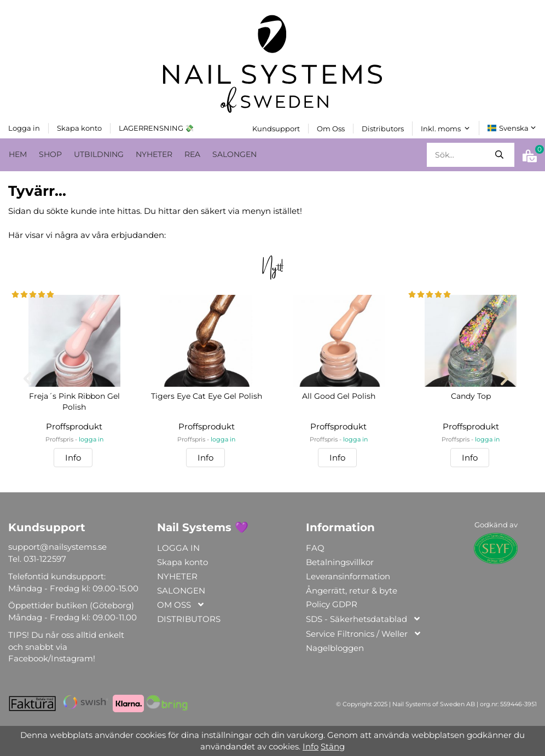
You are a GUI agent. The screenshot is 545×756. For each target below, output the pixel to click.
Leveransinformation (348, 576)
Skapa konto (79, 127)
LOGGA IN (178, 548)
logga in (91, 439)
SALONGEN (234, 154)
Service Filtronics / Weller (364, 634)
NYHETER (154, 154)
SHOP (50, 154)
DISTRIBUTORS (189, 619)
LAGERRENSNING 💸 (156, 127)
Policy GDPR (332, 604)
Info (73, 458)
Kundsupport (276, 128)
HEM (18, 154)
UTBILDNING (99, 154)
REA (192, 154)
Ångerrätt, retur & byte (352, 590)
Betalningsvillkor (340, 562)
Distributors (383, 128)
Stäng (333, 746)
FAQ (315, 548)
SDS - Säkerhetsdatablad (364, 620)
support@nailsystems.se (57, 547)
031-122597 (45, 559)
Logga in (24, 127)
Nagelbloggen (335, 648)
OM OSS (181, 605)
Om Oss (331, 128)
